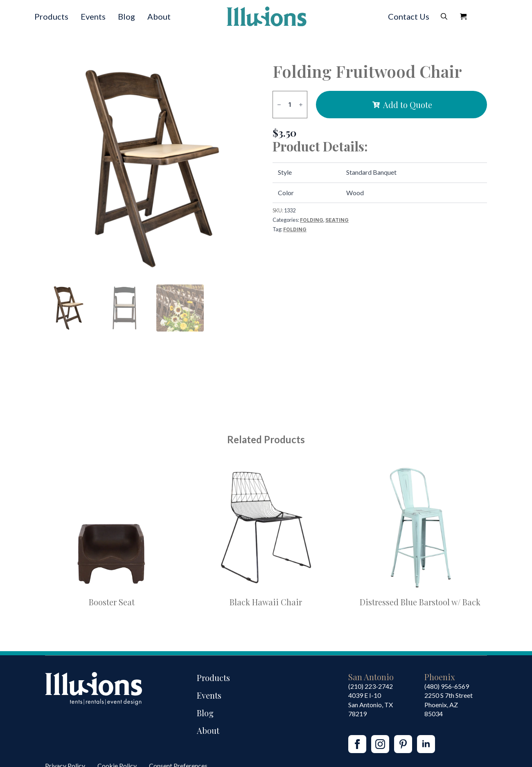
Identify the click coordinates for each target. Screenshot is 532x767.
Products (51, 16)
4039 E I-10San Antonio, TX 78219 (371, 704)
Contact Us (409, 16)
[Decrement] (279, 105)
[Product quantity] (290, 105)
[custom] (403, 744)
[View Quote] (463, 16)
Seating (337, 220)
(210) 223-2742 (371, 686)
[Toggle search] (444, 16)
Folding (312, 220)
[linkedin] (426, 744)
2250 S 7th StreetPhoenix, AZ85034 (449, 704)
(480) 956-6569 (447, 686)
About (159, 16)
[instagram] (380, 744)
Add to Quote (408, 105)
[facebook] (357, 744)
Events (93, 16)
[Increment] (301, 105)
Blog (126, 16)
